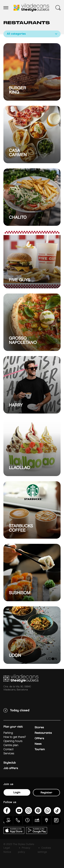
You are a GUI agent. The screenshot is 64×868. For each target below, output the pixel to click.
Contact (8, 749)
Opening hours (13, 741)
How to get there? (15, 737)
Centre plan (11, 745)
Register (47, 793)
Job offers (11, 768)
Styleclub (10, 763)
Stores (39, 728)
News (38, 744)
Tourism (40, 749)
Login (17, 792)
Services (9, 754)
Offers (39, 738)
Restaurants (43, 733)
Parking (8, 733)
